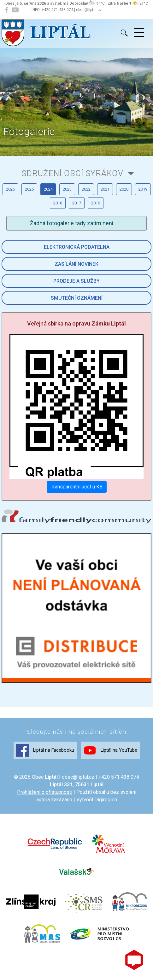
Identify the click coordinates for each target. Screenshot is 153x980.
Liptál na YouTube (110, 750)
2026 (10, 189)
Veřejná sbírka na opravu (76, 323)
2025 (29, 189)
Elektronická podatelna (77, 247)
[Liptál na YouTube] (15, 10)
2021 (105, 189)
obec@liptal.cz (78, 777)
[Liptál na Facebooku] (6, 10)
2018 (58, 203)
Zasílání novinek (76, 264)
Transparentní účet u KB (77, 487)
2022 (86, 189)
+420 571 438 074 (119, 777)
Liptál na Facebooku (45, 750)
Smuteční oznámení (77, 298)
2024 (48, 189)
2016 (96, 203)
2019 (143, 189)
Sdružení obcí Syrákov (73, 173)
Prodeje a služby (76, 281)
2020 (124, 189)
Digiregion (106, 800)
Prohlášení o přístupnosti (45, 792)
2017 (77, 203)
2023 (67, 189)
